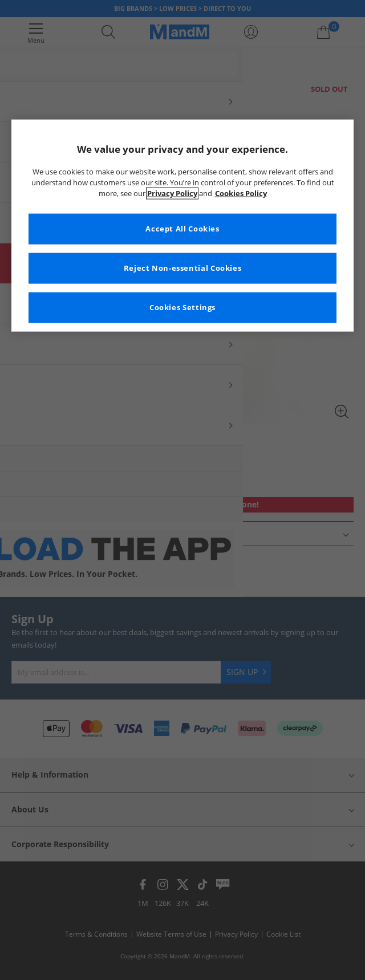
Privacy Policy (172, 194)
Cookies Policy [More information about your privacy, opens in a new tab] (241, 194)
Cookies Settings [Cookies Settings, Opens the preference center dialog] (182, 308)
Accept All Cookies (182, 229)
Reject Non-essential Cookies (183, 268)
